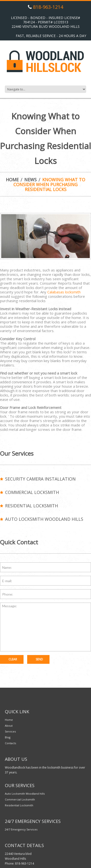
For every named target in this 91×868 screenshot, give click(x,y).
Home (12, 180)
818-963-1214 (48, 7)
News (30, 180)
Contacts (10, 743)
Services (10, 731)
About (9, 726)
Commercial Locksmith (32, 492)
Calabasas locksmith (64, 292)
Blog (8, 737)
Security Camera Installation (40, 479)
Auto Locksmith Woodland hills (44, 519)
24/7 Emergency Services (21, 829)
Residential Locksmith (32, 506)
